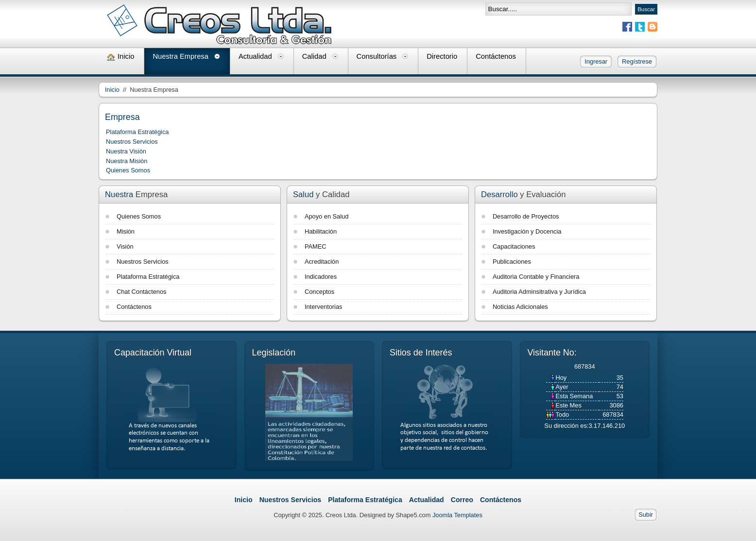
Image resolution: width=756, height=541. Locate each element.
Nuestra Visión (126, 151)
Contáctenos (496, 56)
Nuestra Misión (127, 161)
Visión (125, 246)
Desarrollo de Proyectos (526, 216)
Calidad (314, 56)
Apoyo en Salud (326, 216)
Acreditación (322, 262)
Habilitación (321, 231)
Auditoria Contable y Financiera (536, 277)
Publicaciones (512, 262)
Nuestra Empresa (180, 56)
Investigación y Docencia (527, 231)
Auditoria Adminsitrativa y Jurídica (539, 292)
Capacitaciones (514, 246)
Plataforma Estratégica (137, 132)
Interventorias (324, 307)
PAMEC (316, 246)
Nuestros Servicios (132, 142)
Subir (646, 515)
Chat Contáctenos (141, 292)
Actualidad (255, 56)
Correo (462, 500)
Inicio (126, 56)
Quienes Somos (128, 170)
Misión (126, 231)
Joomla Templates (457, 515)
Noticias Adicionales (520, 307)
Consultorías (377, 56)
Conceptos (319, 292)
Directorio (442, 56)
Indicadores (321, 277)
